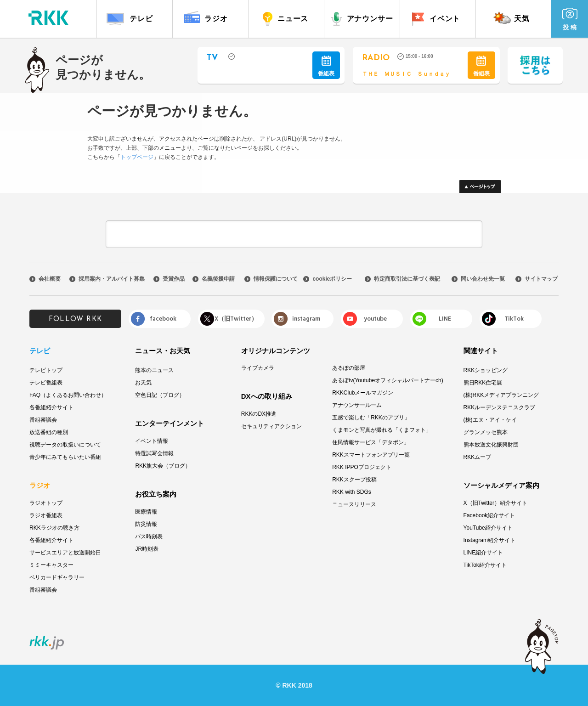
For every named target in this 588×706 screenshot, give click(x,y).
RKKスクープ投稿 (354, 480)
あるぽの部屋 (349, 368)
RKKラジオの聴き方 (54, 528)
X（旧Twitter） (236, 319)
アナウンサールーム (357, 405)
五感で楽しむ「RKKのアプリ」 (371, 418)
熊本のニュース (154, 370)
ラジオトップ (46, 503)
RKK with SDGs (352, 492)
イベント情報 (152, 441)
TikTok (514, 319)
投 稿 (570, 19)
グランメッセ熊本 (486, 432)
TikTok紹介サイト (485, 565)
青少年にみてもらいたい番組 (65, 457)
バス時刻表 (149, 537)
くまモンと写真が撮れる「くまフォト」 (382, 430)
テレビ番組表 (46, 383)
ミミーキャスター (51, 565)
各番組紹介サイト (51, 407)
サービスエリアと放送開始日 (65, 553)
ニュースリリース (354, 504)
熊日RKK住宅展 (483, 383)
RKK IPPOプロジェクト (362, 467)
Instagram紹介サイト (489, 540)
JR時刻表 (147, 549)
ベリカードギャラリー (57, 577)
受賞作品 (174, 279)
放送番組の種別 (49, 432)
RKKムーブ (478, 457)
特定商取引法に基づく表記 (407, 279)
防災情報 (146, 524)
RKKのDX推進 (259, 414)
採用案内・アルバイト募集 (112, 279)
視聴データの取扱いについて (65, 445)
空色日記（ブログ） (160, 395)
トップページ (137, 157)
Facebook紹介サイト (489, 515)
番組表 (326, 66)
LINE (445, 319)
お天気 (143, 383)
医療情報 (146, 512)
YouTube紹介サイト (488, 528)
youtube (375, 319)
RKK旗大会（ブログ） (163, 466)
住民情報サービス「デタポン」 (371, 442)
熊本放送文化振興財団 (491, 445)
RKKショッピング (486, 370)
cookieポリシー (332, 279)
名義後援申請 (218, 279)
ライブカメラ (258, 368)
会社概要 (50, 279)
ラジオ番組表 (46, 515)
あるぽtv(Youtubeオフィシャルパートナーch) (388, 380)
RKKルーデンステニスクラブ (500, 407)
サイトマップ (541, 279)
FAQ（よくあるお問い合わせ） (68, 395)
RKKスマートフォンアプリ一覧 (371, 455)
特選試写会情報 (154, 453)
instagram (306, 319)
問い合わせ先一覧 (483, 279)
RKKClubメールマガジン (363, 393)
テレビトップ (46, 370)
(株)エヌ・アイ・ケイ (490, 420)
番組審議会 (43, 420)
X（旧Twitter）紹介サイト (495, 503)
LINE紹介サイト (483, 553)
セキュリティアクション (271, 426)
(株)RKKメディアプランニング (501, 395)
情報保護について (276, 279)
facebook (163, 319)
